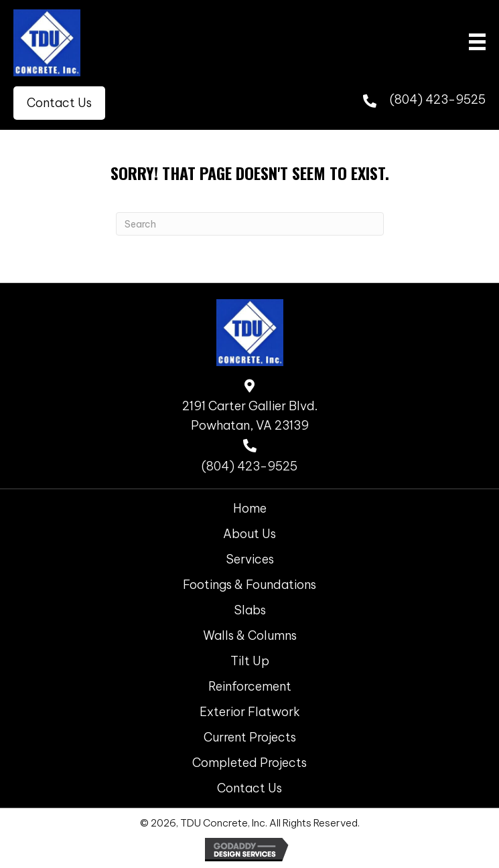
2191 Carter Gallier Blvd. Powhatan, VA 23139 (250, 416)
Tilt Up (250, 661)
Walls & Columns (250, 635)
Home (250, 508)
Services (250, 559)
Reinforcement (250, 686)
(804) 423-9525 (438, 99)
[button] (59, 103)
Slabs (250, 610)
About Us (250, 534)
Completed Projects (250, 763)
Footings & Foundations (250, 585)
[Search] (250, 224)
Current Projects (250, 737)
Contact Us (250, 788)
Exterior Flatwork (250, 712)
